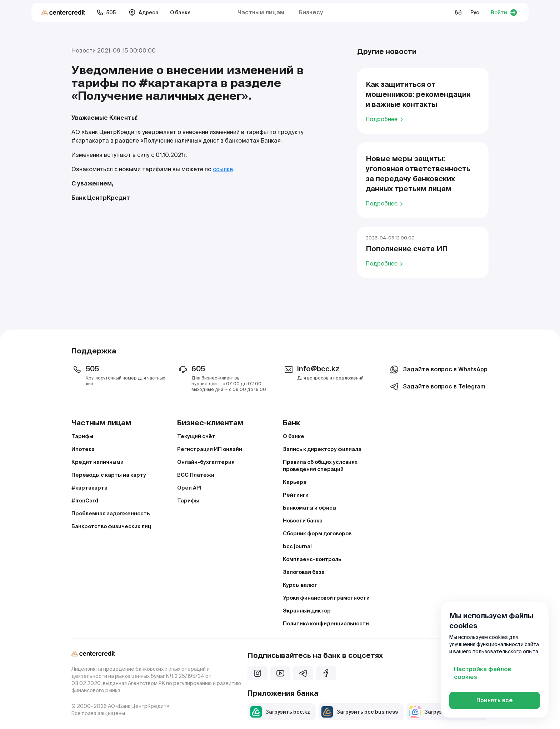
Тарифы (82, 436)
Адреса (144, 13)
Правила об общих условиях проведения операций (320, 466)
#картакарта (89, 488)
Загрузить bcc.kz (280, 712)
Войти (504, 13)
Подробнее (386, 119)
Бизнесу (311, 12)
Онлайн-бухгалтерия (206, 462)
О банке (180, 13)
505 (106, 13)
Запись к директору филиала (322, 449)
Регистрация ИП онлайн (210, 449)
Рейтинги (296, 495)
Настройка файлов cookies (482, 673)
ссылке (223, 169)
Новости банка (303, 521)
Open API (189, 488)
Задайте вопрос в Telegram (437, 387)
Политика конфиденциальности (326, 624)
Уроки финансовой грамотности (326, 598)
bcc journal (297, 546)
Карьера (295, 482)
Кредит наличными (97, 462)
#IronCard (85, 501)
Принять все (495, 700)
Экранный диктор (307, 611)
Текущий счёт (196, 436)
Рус (475, 13)
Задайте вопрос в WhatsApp (438, 370)
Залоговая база (304, 572)
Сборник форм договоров (317, 534)
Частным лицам (261, 12)
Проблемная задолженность (111, 514)
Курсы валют (300, 585)
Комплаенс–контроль (312, 559)
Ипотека (83, 449)
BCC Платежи (196, 475)
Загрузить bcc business (360, 712)
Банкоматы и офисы (310, 508)
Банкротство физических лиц (111, 526)
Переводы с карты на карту (109, 475)
